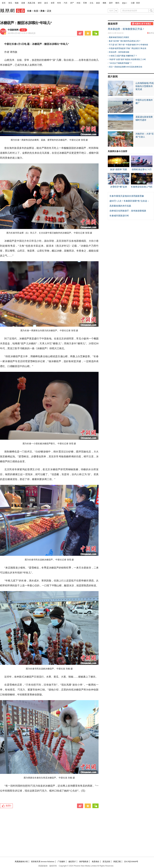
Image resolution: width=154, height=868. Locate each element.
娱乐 (46, 3)
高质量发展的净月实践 (120, 206)
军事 (85, 3)
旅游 (98, 3)
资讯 (10, 3)
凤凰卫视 (31, 3)
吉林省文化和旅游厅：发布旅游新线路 (128, 211)
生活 (36, 11)
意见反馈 (106, 862)
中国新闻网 (13, 30)
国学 (111, 3)
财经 (40, 3)
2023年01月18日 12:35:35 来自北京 (22, 33)
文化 (91, 3)
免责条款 (95, 862)
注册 (133, 3)
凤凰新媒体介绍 (21, 862)
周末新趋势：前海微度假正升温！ (126, 29)
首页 (4, 3)
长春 (29, 11)
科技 (79, 3)
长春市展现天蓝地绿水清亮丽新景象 (127, 196)
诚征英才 (72, 862)
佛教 (104, 3)
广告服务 (61, 862)
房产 (72, 3)
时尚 (59, 3)
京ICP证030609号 (131, 862)
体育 (53, 3)
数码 (117, 3)
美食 (43, 11)
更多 (124, 3)
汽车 (66, 3)
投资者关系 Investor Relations (43, 862)
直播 (23, 3)
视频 (17, 3)
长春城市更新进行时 (119, 216)
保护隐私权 (84, 862)
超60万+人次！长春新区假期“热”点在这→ (129, 201)
